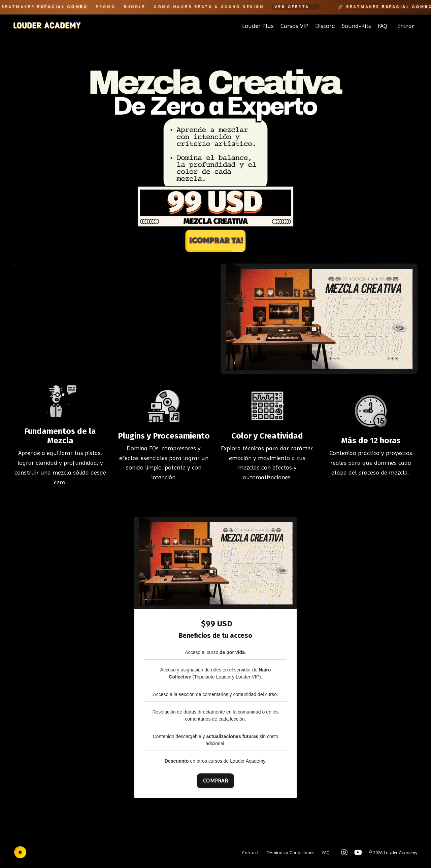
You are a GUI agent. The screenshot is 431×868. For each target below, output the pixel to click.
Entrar (406, 26)
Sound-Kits (356, 26)
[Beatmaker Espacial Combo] (215, 7)
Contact (250, 853)
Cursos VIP (294, 26)
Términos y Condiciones (290, 853)
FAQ (383, 26)
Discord (325, 26)
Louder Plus (258, 26)
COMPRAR (215, 781)
